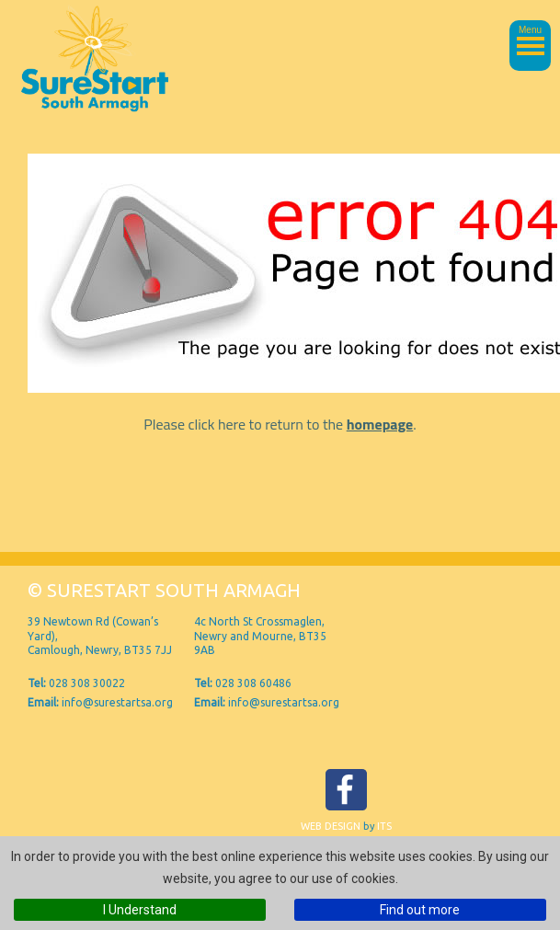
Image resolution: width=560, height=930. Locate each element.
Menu (530, 30)
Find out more (420, 910)
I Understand (140, 910)
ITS (384, 826)
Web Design (331, 826)
